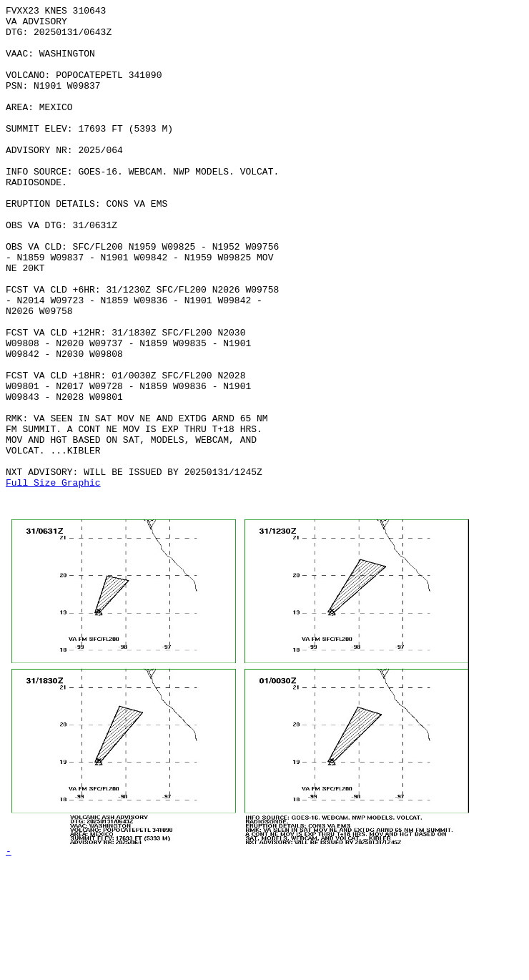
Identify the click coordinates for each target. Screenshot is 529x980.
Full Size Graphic (53, 579)
